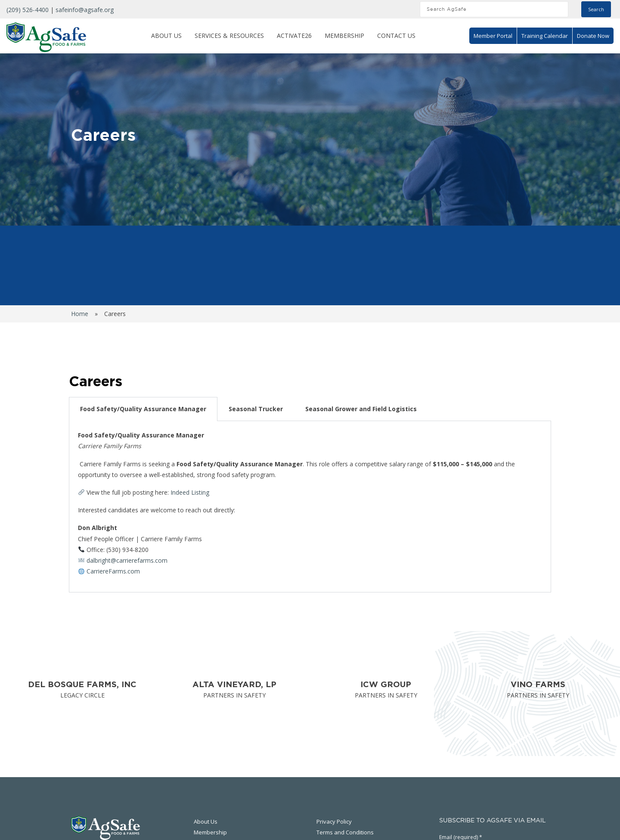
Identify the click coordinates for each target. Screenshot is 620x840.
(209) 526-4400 (28, 10)
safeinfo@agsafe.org (85, 10)
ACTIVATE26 (294, 36)
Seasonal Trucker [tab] (256, 409)
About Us (166, 36)
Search (596, 9)
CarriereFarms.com (113, 571)
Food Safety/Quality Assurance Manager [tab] (143, 409)
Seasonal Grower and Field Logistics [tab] (361, 409)
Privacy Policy (334, 821)
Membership (344, 36)
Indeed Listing (190, 492)
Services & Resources (229, 36)
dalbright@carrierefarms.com (127, 560)
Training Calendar (545, 36)
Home (80, 314)
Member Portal (493, 36)
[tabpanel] (310, 507)
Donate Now (593, 36)
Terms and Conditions (345, 832)
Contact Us (396, 36)
